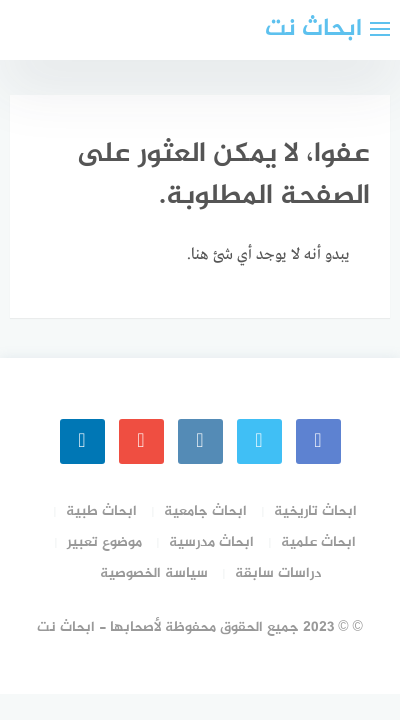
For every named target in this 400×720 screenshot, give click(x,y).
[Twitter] (259, 441)
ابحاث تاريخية (315, 511)
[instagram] (200, 441)
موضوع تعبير (104, 542)
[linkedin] (82, 441)
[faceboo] (318, 441)
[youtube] (141, 441)
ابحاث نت (313, 29)
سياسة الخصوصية (154, 573)
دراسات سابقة (278, 573)
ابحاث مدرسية (211, 542)
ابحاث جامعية (205, 511)
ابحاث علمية (318, 542)
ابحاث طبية (101, 511)
